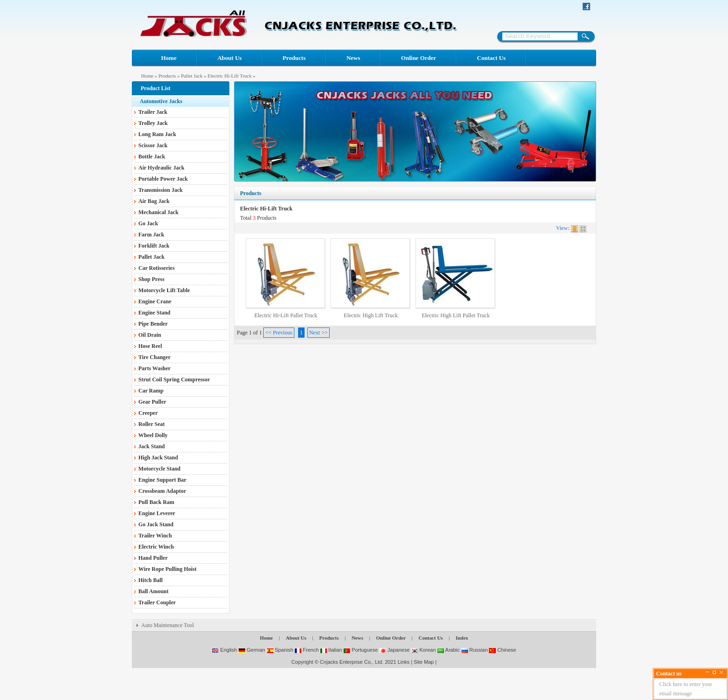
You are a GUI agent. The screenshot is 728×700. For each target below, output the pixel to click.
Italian (331, 650)
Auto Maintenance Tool (168, 625)
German (252, 650)
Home (169, 58)
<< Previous (279, 333)
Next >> (318, 333)
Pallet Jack (192, 76)
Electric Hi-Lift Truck (230, 76)
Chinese (502, 650)
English (224, 650)
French (306, 650)
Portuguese (360, 650)
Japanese (395, 650)
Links (403, 662)
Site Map (424, 662)
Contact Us (491, 58)
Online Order (419, 58)
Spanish (280, 650)
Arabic (448, 650)
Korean (423, 650)
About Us (229, 58)
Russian (474, 650)
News (353, 58)
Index (462, 638)
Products (294, 58)
